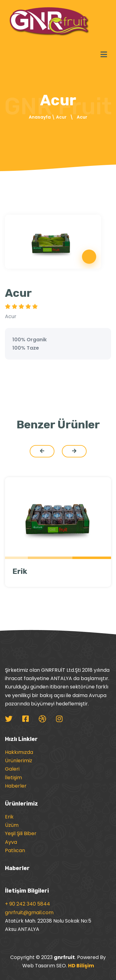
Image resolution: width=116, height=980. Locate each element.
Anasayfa (40, 117)
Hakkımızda (19, 752)
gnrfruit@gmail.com (29, 913)
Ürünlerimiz (19, 761)
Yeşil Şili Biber (21, 833)
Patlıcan (15, 850)
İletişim (13, 778)
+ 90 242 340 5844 (28, 904)
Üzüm (12, 825)
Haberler (16, 786)
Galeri (12, 769)
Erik (20, 571)
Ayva (11, 842)
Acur (61, 117)
